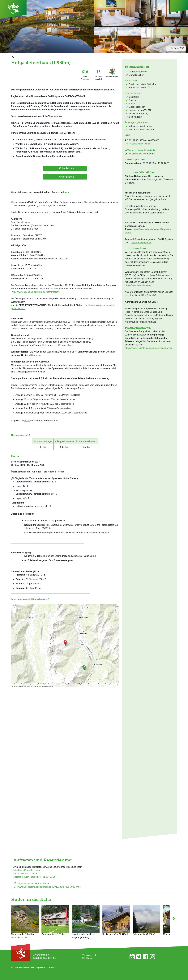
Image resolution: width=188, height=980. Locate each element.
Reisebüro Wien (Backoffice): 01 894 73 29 (34, 877)
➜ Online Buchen (65, 168)
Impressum (41, 967)
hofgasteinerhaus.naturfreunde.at (31, 884)
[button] (174, 922)
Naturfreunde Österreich (24, 967)
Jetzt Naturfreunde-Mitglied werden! (30, 599)
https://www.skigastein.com (138, 285)
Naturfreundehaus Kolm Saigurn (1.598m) (86, 922)
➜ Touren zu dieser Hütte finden (141, 150)
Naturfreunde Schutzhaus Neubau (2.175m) (25, 922)
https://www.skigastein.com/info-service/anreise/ (35, 292)
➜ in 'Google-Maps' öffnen (138, 144)
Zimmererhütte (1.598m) (55, 920)
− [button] (14, 611)
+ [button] (14, 607)
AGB (27, 420)
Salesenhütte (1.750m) (147, 920)
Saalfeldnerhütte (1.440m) (116, 920)
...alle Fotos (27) (176, 48)
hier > (66, 192)
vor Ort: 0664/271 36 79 (25, 874)
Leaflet (14, 684)
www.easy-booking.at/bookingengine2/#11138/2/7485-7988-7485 (47, 887)
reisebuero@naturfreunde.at (27, 870)
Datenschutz (53, 967)
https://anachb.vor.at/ (141, 243)
